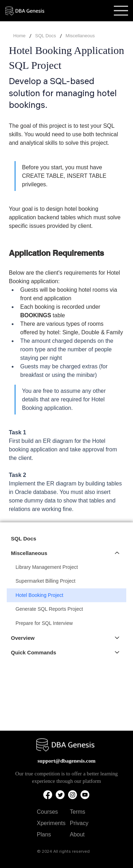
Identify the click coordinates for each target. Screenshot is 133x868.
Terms (78, 812)
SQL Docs (24, 539)
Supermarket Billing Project (46, 581)
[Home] (19, 36)
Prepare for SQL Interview (44, 623)
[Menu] (121, 11)
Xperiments (51, 823)
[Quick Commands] (117, 652)
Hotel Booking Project (40, 595)
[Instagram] (73, 795)
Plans (44, 834)
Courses (48, 812)
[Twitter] (60, 795)
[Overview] (117, 638)
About (77, 834)
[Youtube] (85, 795)
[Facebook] (48, 795)
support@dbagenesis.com (67, 761)
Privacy (79, 823)
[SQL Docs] (46, 36)
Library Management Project (47, 567)
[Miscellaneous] (117, 553)
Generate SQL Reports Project (49, 609)
